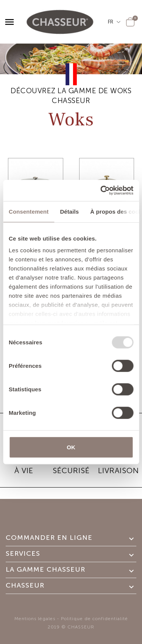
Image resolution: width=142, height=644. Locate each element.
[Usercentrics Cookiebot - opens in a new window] (101, 191)
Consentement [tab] (29, 211)
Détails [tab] (69, 211)
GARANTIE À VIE (24, 465)
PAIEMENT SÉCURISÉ (71, 465)
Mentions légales (35, 619)
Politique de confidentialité (94, 619)
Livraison (119, 470)
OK (71, 447)
